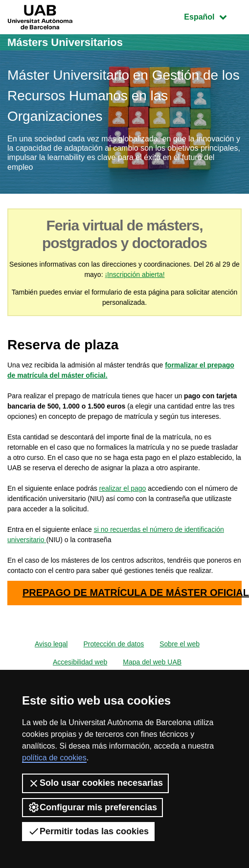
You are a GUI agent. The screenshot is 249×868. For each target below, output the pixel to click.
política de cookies (54, 758)
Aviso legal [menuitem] (51, 644)
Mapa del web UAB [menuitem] (152, 662)
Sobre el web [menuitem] (180, 644)
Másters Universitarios (65, 42)
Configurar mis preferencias (92, 807)
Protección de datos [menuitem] (113, 644)
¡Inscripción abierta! (135, 274)
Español (213, 16)
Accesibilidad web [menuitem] (80, 662)
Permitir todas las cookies (88, 831)
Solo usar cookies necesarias (95, 783)
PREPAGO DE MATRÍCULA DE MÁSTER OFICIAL (132, 593)
